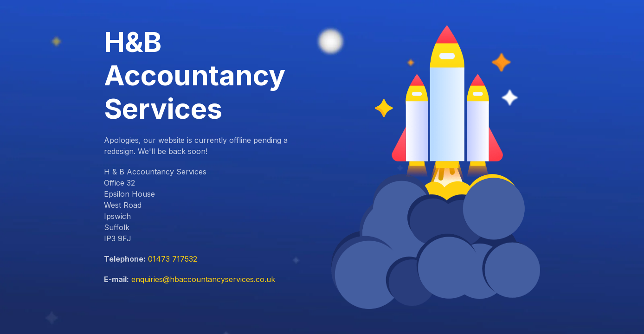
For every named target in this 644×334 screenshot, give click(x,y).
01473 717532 (173, 259)
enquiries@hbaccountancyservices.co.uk (203, 279)
